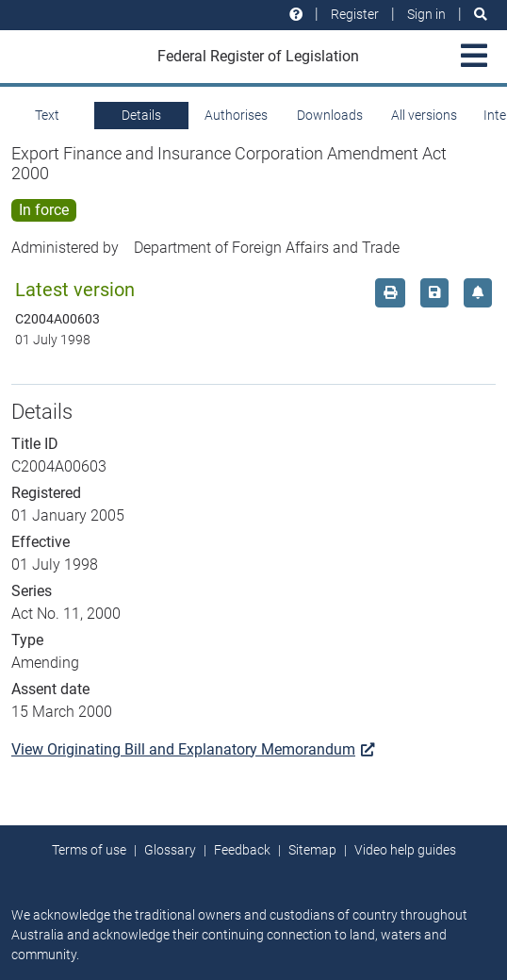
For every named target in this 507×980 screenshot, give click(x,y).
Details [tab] (141, 115)
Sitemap (312, 850)
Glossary (170, 850)
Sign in (426, 14)
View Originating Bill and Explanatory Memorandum (193, 749)
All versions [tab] (424, 115)
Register (355, 14)
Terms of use (89, 850)
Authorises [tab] (236, 115)
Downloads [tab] (330, 115)
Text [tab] (47, 115)
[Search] (481, 15)
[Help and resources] (296, 15)
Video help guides (405, 850)
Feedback (242, 850)
